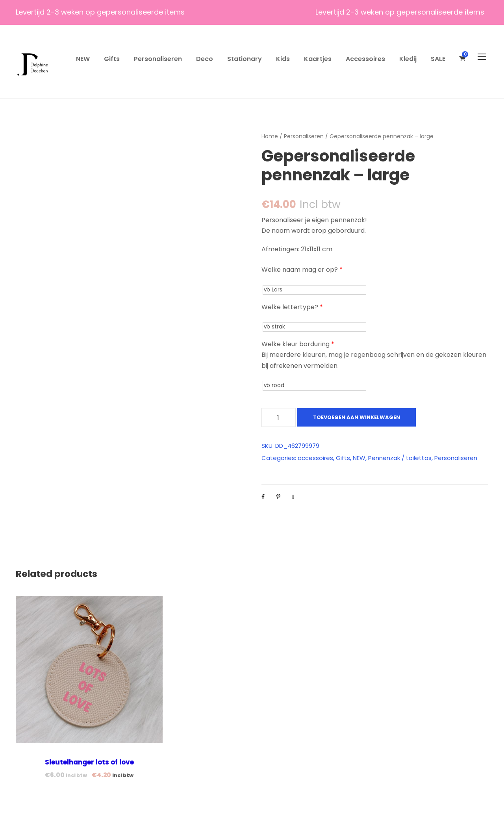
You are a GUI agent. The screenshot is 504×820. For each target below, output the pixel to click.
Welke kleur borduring (298, 344)
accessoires (315, 458)
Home (270, 136)
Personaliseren (158, 59)
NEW (83, 59)
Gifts (112, 59)
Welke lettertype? (292, 307)
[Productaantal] (279, 417)
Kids (283, 59)
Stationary (245, 59)
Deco (205, 59)
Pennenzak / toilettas (400, 458)
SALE (438, 59)
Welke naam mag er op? (302, 270)
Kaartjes (318, 59)
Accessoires (365, 59)
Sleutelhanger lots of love (89, 762)
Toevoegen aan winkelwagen (357, 417)
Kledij (408, 59)
